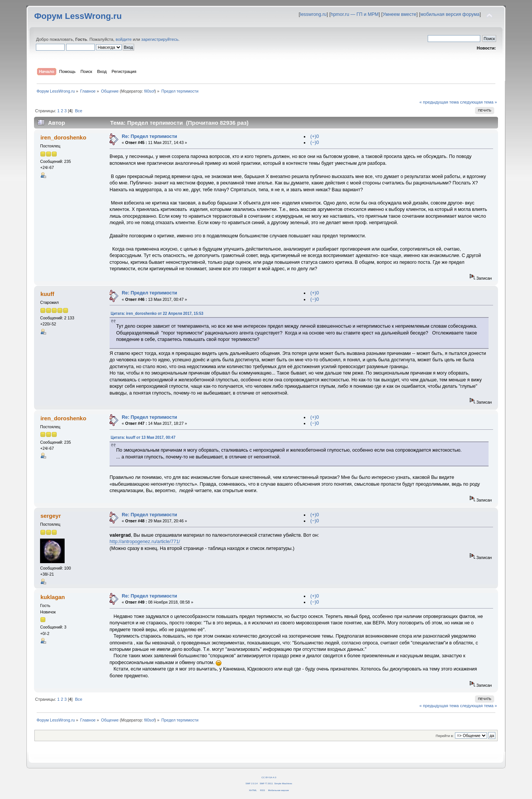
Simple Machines (283, 783)
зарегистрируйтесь (160, 39)
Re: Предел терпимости (149, 136)
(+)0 (315, 136)
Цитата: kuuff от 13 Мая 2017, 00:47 (143, 437)
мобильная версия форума (450, 14)
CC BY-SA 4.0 (269, 777)
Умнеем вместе (400, 14)
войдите (124, 39)
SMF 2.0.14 (252, 783)
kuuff (47, 294)
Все (78, 111)
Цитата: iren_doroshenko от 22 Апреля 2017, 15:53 (157, 314)
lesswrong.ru (313, 14)
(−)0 (315, 142)
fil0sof (150, 91)
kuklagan (53, 597)
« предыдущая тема (439, 102)
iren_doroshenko (63, 137)
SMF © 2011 (266, 783)
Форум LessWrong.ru (78, 16)
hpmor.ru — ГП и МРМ (355, 14)
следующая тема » (478, 102)
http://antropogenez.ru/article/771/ (145, 542)
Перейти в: (445, 736)
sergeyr (51, 516)
